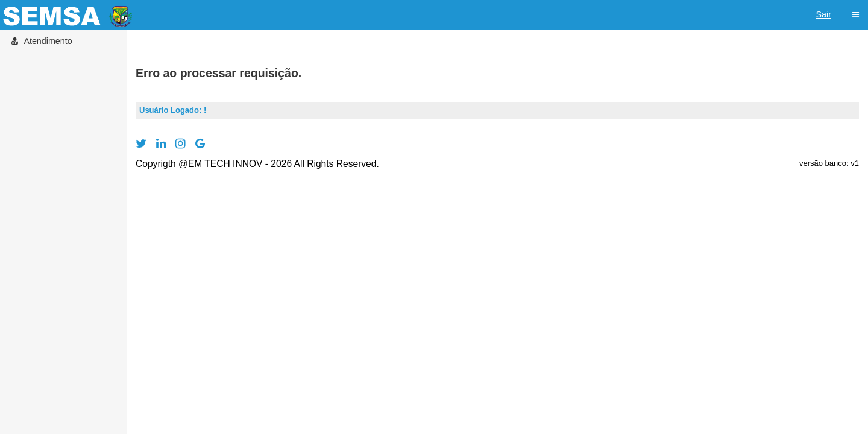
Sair (824, 14)
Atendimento (41, 41)
